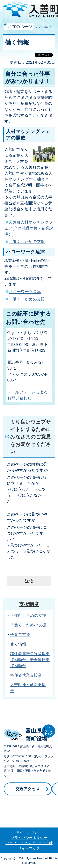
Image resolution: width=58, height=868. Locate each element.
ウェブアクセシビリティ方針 (29, 843)
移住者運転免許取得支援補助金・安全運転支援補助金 (30, 660)
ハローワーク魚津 (25, 292)
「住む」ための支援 (28, 615)
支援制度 (29, 604)
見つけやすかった (25, 545)
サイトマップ (29, 848)
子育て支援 (20, 634)
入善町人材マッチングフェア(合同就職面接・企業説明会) (29, 228)
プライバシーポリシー (29, 838)
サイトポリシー (29, 832)
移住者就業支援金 (26, 675)
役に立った (19, 489)
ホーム (42, 26)
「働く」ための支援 (27, 242)
